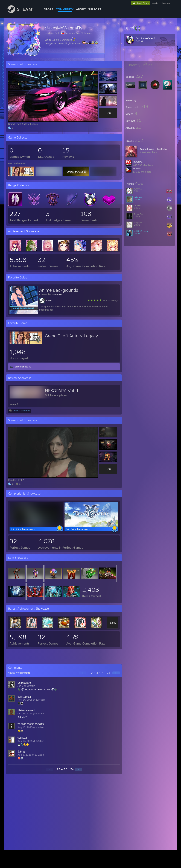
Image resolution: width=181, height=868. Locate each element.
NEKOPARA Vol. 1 (62, 391)
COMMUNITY (65, 9)
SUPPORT (95, 9)
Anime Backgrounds (59, 290)
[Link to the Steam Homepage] (23, 12)
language (166, 3)
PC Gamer (138, 162)
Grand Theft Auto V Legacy (71, 336)
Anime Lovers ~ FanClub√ (153, 149)
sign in (155, 3)
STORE (49, 9)
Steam (49, 300)
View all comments (19, 673)
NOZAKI (58, 294)
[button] (149, 28)
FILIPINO (138, 168)
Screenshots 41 (23, 367)
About (81, 9)
